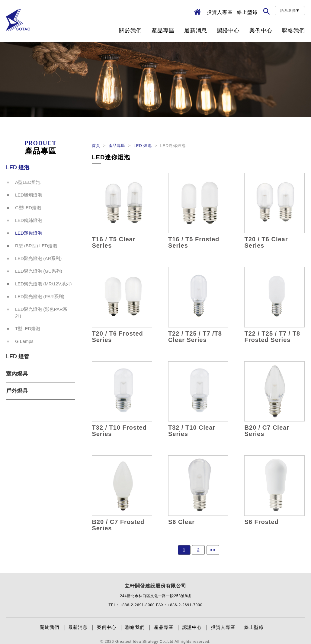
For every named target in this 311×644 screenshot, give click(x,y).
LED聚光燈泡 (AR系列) (38, 258)
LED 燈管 (18, 356)
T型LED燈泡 (28, 329)
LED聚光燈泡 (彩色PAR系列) (41, 312)
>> (213, 550)
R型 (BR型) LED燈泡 (36, 246)
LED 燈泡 (18, 168)
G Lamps (24, 341)
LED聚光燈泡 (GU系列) (39, 271)
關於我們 (130, 31)
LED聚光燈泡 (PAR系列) (40, 296)
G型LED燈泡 (28, 208)
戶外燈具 (17, 391)
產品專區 (163, 31)
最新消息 (196, 31)
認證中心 (228, 31)
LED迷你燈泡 (29, 233)
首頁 (97, 146)
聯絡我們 (293, 31)
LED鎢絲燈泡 (29, 220)
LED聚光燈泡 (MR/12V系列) (43, 284)
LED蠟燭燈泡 (29, 195)
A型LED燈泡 (28, 182)
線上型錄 (247, 12)
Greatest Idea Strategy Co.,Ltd (144, 642)
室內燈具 (17, 374)
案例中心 (261, 31)
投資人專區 (220, 12)
